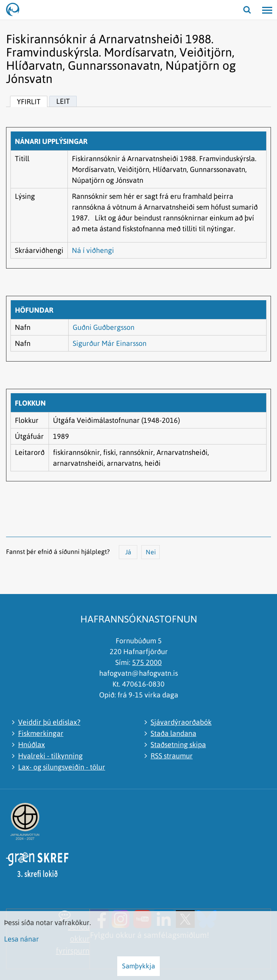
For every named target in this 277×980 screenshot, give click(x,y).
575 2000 (147, 662)
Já (128, 552)
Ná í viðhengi (93, 250)
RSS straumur (172, 756)
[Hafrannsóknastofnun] (16, 10)
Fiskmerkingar (41, 733)
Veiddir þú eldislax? (49, 722)
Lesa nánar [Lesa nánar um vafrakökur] (21, 939)
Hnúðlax (32, 745)
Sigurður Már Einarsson (110, 343)
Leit (63, 101)
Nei (151, 552)
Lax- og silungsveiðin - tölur (62, 767)
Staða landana (173, 733)
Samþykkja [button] (138, 966)
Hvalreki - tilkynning (50, 756)
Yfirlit (29, 102)
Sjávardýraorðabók (181, 722)
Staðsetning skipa (178, 745)
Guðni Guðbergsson (104, 327)
